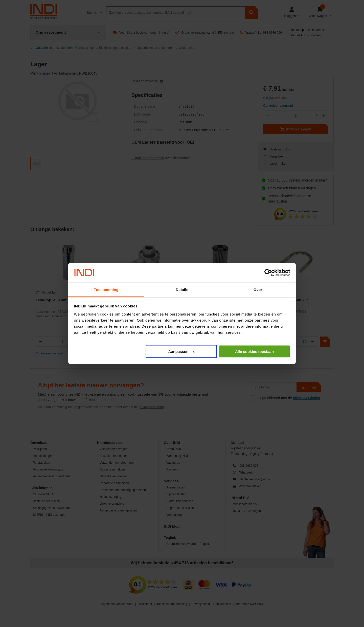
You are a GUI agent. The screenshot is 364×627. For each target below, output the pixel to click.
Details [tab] (182, 289)
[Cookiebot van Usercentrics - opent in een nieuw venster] (268, 273)
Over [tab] (258, 289)
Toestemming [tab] (106, 289)
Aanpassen (181, 352)
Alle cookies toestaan (254, 352)
